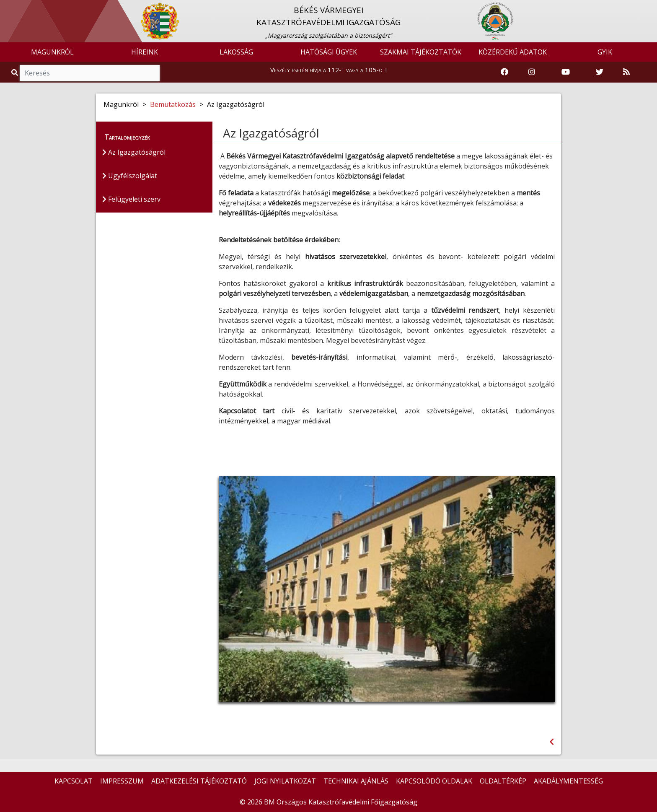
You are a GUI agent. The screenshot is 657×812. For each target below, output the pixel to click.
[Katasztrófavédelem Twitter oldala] (600, 72)
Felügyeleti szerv (131, 199)
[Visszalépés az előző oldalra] (552, 742)
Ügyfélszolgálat (130, 176)
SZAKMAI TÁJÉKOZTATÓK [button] (421, 52)
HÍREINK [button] (145, 52)
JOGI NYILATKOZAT (285, 781)
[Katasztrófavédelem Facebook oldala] (504, 72)
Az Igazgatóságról (134, 152)
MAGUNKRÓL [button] (52, 52)
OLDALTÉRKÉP (503, 781)
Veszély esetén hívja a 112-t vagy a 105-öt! (328, 70)
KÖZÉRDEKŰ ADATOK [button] (513, 52)
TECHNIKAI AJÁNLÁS (356, 781)
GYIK (605, 52)
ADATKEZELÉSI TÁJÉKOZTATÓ (199, 781)
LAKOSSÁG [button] (236, 52)
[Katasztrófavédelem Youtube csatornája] (566, 72)
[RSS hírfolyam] (626, 72)
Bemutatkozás (173, 104)
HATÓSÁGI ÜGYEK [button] (329, 52)
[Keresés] (90, 73)
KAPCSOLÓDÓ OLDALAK (434, 781)
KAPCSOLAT (74, 781)
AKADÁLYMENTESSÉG (568, 781)
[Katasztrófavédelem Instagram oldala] (532, 72)
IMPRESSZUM (122, 781)
